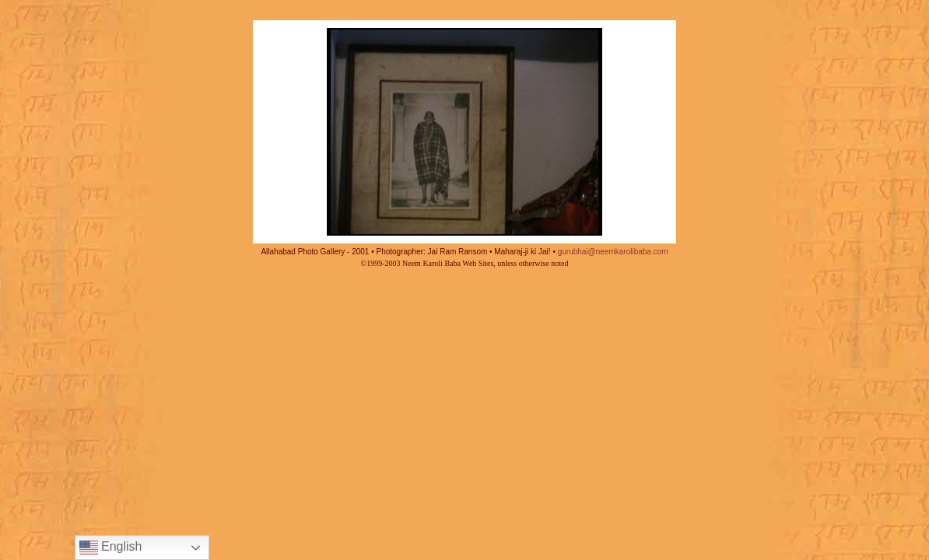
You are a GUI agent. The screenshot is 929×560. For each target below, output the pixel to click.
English (111, 548)
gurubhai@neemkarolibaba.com (613, 252)
